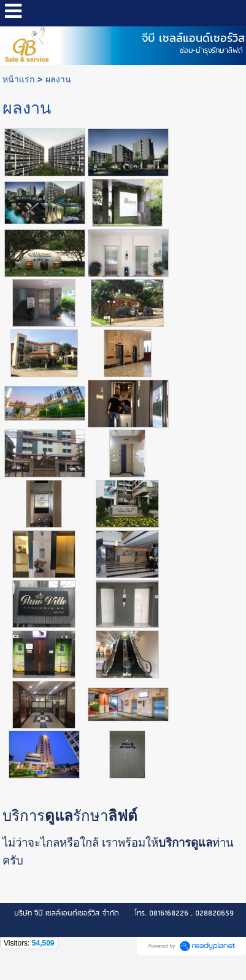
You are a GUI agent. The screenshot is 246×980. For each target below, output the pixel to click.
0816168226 (169, 913)
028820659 (214, 913)
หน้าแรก (18, 79)
